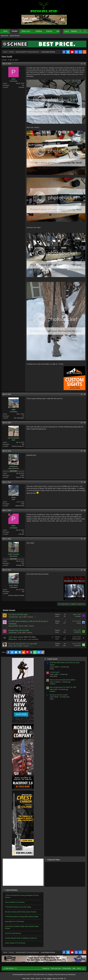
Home (5, 31)
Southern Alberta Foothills (16, 595)
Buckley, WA (20, 565)
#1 (85, 64)
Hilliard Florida (20, 506)
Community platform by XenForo (30, 975)
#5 (85, 482)
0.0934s (49, 979)
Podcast (49, 31)
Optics (52, 699)
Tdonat (79, 623)
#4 (85, 451)
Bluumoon (78, 645)
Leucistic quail (55, 672)
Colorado (21, 87)
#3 (85, 423)
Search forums (15, 36)
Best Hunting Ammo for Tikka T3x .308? (63, 687)
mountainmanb (13, 617)
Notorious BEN (13, 626)
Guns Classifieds (33, 639)
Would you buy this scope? (59, 695)
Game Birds (54, 676)
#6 (85, 510)
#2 (85, 394)
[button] (32, 31)
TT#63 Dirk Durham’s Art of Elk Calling (18, 907)
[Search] (85, 31)
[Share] (82, 64)
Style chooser (9, 968)
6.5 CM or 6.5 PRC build (18, 615)
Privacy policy (67, 968)
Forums (15, 31)
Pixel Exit (57, 975)
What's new (26, 31)
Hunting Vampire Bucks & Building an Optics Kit (21, 938)
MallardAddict (13, 639)
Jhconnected (13, 633)
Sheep (52, 669)
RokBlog (39, 31)
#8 (85, 570)
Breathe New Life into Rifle (19, 630)
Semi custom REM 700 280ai (25, 637)
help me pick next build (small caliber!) (63, 680)
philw (5, 60)
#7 (85, 539)
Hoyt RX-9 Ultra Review (13, 933)
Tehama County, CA (18, 446)
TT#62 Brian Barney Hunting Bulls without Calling (22, 917)
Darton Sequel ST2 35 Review (15, 943)
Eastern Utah (20, 477)
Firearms (30, 617)
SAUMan (78, 616)
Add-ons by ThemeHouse (68, 975)
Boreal (11, 646)
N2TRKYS (78, 632)
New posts (5, 36)
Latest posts (52, 659)
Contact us (46, 968)
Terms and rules (56, 968)
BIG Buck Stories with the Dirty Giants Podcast (21, 912)
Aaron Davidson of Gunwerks (15, 902)
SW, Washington (19, 418)
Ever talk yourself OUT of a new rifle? (23, 644)
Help (74, 968)
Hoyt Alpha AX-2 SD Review (14, 921)
